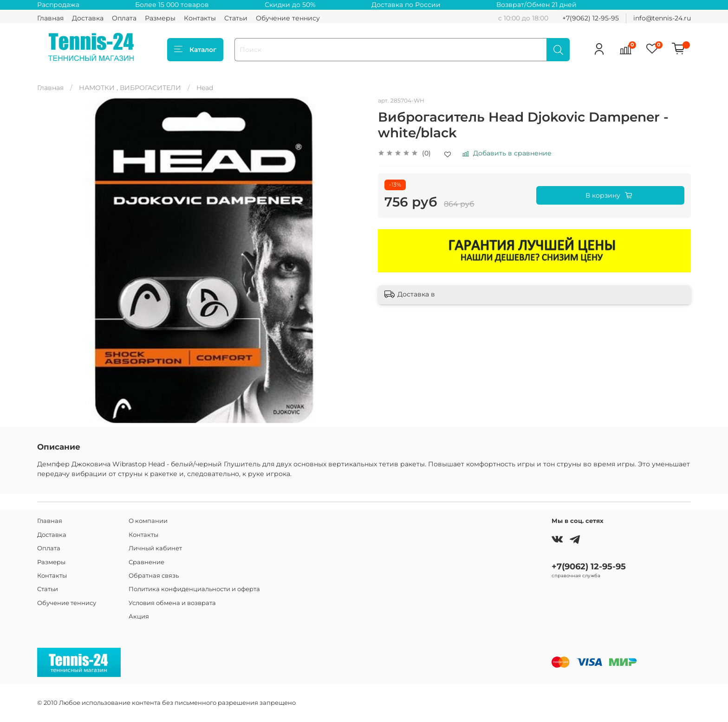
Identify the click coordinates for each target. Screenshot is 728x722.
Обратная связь (154, 576)
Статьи (236, 18)
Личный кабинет (155, 548)
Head (205, 88)
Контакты (200, 18)
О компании (148, 521)
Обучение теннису (288, 18)
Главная (50, 18)
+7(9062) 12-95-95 (591, 18)
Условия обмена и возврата (172, 603)
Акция (139, 616)
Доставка (88, 18)
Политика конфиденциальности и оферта (194, 589)
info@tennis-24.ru (662, 18)
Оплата (124, 18)
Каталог (195, 50)
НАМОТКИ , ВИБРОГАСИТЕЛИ (130, 88)
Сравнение (146, 562)
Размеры (160, 18)
